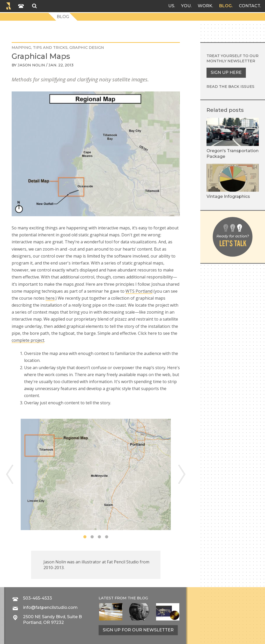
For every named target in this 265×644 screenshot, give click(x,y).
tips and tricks (50, 48)
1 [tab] (85, 537)
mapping (21, 48)
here (50, 298)
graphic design (87, 48)
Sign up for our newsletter (138, 630)
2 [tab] (92, 537)
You (186, 6)
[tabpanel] (96, 474)
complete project (28, 340)
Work (205, 6)
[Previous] (10, 474)
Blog (225, 6)
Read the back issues (230, 87)
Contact (249, 6)
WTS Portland (139, 291)
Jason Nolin (31, 65)
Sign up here (226, 72)
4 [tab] (107, 537)
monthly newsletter (231, 61)
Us (171, 6)
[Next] (182, 474)
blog (142, 598)
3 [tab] (99, 537)
